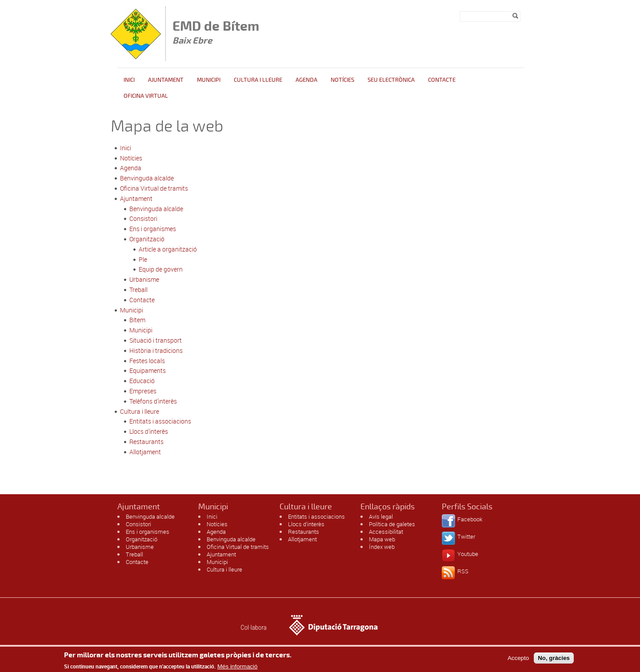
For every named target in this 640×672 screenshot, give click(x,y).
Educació (142, 381)
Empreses (143, 391)
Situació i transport (156, 340)
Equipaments (148, 370)
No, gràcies (554, 660)
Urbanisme (144, 279)
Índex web (382, 547)
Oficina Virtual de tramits (154, 188)
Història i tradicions (156, 350)
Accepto (518, 660)
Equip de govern (161, 269)
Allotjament (145, 452)
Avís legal (381, 516)
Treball (138, 290)
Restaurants (146, 442)
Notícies (342, 80)
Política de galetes (392, 524)
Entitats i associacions (160, 421)
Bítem (137, 320)
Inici (129, 80)
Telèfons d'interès (153, 401)
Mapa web (382, 539)
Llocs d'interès (149, 431)
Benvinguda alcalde (147, 178)
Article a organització (168, 249)
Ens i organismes (153, 229)
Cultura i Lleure (258, 80)
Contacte (442, 80)
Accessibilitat (386, 532)
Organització (147, 239)
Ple (143, 259)
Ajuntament (166, 80)
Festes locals (147, 361)
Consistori (143, 218)
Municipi (209, 80)
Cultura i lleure (140, 411)
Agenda (306, 80)
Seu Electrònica (391, 80)
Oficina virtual (146, 96)
